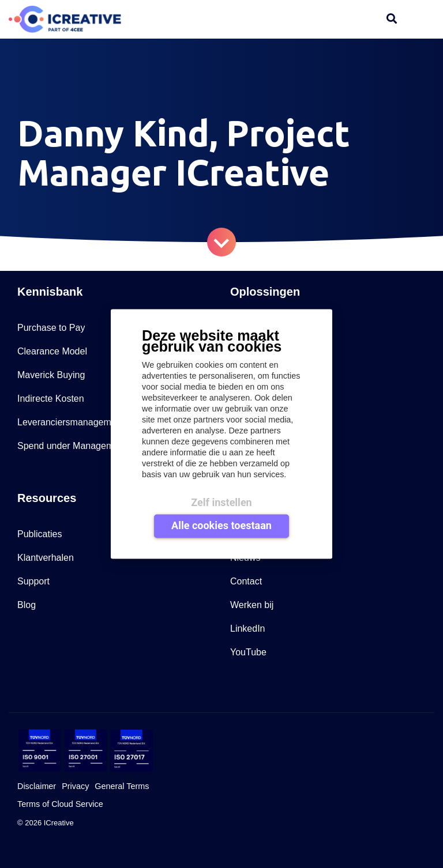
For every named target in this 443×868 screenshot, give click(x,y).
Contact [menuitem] (246, 581)
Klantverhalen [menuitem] (46, 558)
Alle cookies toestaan (221, 525)
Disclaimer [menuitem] (37, 786)
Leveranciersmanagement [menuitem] (71, 422)
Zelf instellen (221, 502)
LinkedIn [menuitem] (248, 629)
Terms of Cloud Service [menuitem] (60, 804)
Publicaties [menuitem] (40, 534)
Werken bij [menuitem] (252, 605)
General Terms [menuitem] (122, 786)
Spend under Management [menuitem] (72, 446)
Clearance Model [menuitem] (52, 351)
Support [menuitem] (33, 581)
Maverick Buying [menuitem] (51, 375)
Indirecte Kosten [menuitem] (51, 399)
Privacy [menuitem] (75, 786)
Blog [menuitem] (27, 605)
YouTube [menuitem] (248, 652)
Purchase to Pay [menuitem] (51, 328)
